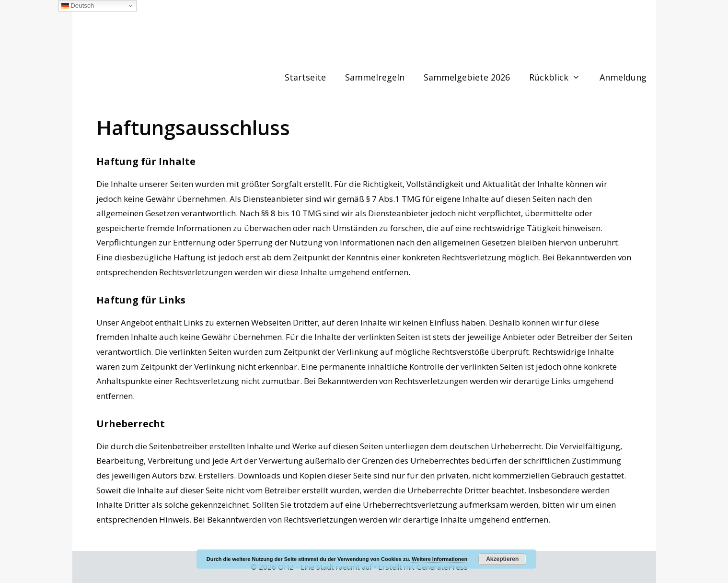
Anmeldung (623, 77)
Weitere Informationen (439, 559)
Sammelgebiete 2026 (467, 77)
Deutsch (78, 6)
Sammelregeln (375, 77)
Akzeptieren (502, 559)
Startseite (305, 77)
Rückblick (559, 77)
